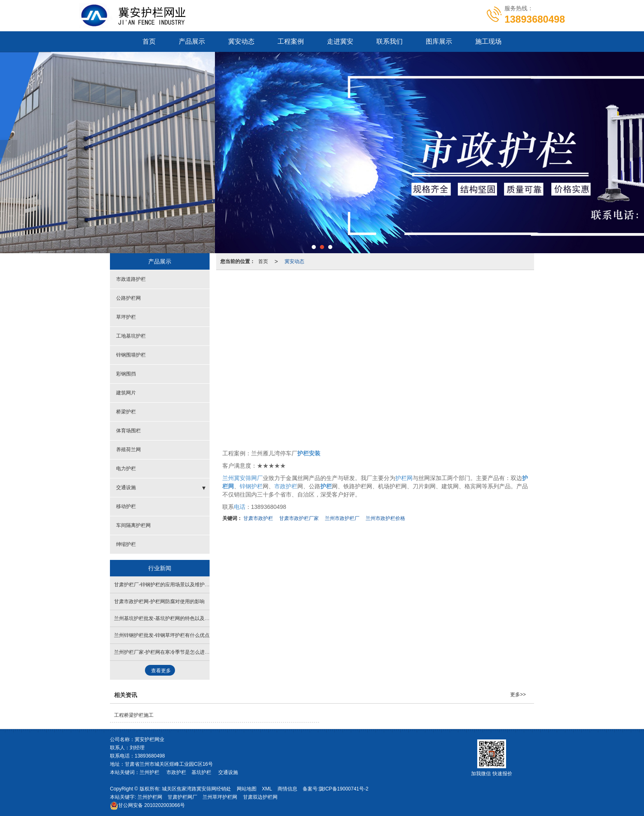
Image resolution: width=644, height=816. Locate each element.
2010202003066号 (147, 805)
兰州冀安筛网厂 (243, 478)
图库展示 (439, 41)
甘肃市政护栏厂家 (299, 518)
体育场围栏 (128, 431)
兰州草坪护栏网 (220, 797)
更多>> (518, 695)
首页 (149, 41)
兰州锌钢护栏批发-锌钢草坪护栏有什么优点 (162, 635)
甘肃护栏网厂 (182, 797)
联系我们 (390, 41)
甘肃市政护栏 (258, 518)
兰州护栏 (149, 772)
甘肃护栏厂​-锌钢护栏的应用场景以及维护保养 (164, 585)
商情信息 (287, 789)
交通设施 (126, 487)
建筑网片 (126, 393)
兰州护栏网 (150, 797)
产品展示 (192, 41)
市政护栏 (286, 486)
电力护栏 (126, 469)
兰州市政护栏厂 (342, 518)
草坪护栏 (126, 317)
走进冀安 (340, 41)
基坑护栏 (201, 772)
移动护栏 (126, 506)
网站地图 (247, 789)
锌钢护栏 (251, 486)
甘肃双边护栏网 (260, 797)
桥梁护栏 (126, 412)
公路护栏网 (128, 298)
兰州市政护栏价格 (385, 518)
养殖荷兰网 (128, 450)
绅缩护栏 (126, 544)
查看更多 (161, 671)
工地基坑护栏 (131, 336)
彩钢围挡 (126, 374)
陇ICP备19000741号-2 (344, 789)
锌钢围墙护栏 (131, 355)
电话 (240, 507)
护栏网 (404, 478)
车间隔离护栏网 (133, 525)
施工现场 (488, 41)
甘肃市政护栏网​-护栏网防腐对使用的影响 (159, 602)
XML (267, 789)
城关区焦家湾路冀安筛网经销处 (196, 789)
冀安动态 (241, 41)
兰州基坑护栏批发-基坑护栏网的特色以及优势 (164, 618)
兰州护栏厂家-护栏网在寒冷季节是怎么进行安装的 (169, 652)
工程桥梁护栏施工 (134, 715)
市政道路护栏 (131, 279)
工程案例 (291, 41)
